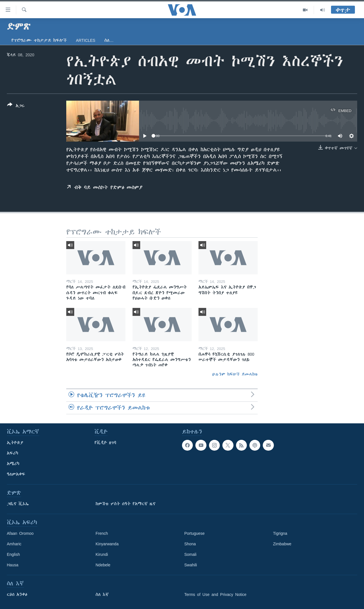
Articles (86, 40)
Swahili (191, 565)
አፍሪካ (13, 453)
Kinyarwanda (107, 544)
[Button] (16, 106)
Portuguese (195, 533)
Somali (190, 554)
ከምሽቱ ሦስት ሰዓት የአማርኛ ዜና (126, 504)
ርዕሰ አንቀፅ (17, 594)
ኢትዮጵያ (15, 443)
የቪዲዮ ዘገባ (105, 443)
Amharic (14, 544)
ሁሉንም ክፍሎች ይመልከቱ (235, 374)
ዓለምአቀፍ (16, 474)
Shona (190, 544)
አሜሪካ (13, 464)
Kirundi (102, 554)
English (13, 554)
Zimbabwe (282, 544)
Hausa (13, 565)
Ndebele (103, 565)
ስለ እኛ (102, 594)
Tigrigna (280, 533)
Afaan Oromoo (20, 533)
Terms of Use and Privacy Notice (215, 594)
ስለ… (109, 40)
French (102, 533)
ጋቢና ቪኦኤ (18, 504)
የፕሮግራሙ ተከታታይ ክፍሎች (39, 40)
